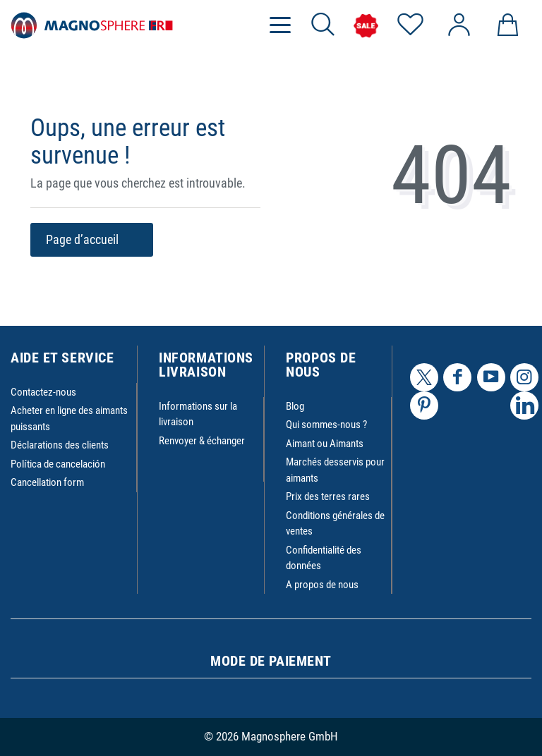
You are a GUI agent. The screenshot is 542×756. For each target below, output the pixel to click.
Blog (295, 406)
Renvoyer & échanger (202, 441)
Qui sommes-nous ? (326, 425)
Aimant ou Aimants (325, 444)
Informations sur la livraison (198, 414)
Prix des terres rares (328, 496)
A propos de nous (322, 585)
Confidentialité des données (324, 558)
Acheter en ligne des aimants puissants (69, 419)
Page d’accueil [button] (92, 240)
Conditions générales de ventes (335, 524)
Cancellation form (47, 482)
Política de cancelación (58, 464)
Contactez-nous (43, 392)
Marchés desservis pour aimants (335, 470)
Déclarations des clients (60, 445)
